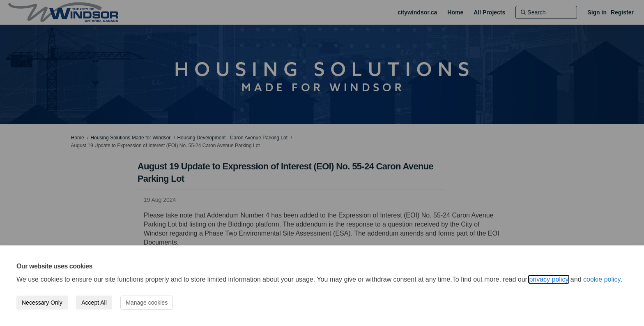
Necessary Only (42, 303)
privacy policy (549, 279)
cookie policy (602, 279)
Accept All (94, 303)
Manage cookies (147, 303)
